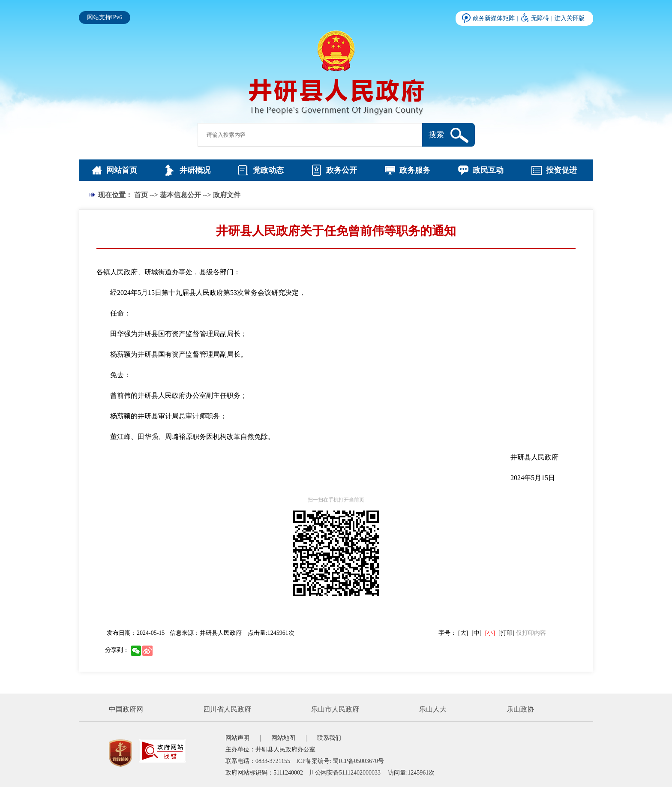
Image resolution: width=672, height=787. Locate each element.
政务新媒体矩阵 (494, 18)
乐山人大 (433, 709)
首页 (141, 195)
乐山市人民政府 (335, 709)
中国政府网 (126, 709)
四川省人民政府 (227, 709)
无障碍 (540, 18)
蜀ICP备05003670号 (358, 761)
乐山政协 (520, 709)
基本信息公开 (180, 195)
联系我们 (329, 738)
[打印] (506, 633)
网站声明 (237, 738)
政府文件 (227, 195)
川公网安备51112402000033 (345, 773)
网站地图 (283, 738)
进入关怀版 (570, 18)
